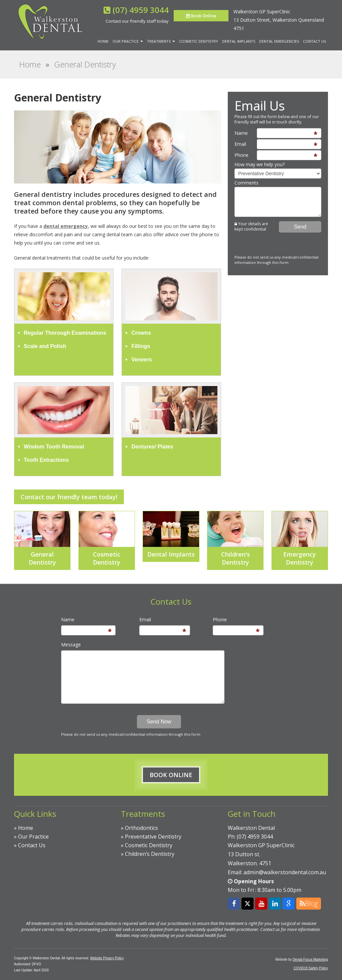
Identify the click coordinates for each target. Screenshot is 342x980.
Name (241, 133)
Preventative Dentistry (153, 837)
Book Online (201, 16)
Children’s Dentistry (150, 854)
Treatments (161, 41)
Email (240, 144)
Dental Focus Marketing (310, 959)
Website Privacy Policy (107, 958)
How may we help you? (260, 164)
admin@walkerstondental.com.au (285, 872)
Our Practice (128, 41)
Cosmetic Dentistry (199, 41)
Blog (309, 903)
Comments (246, 183)
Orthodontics (141, 828)
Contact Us (314, 41)
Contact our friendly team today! (69, 497)
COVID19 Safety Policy (311, 968)
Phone (241, 155)
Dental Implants (239, 41)
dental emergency (66, 226)
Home (103, 41)
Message (71, 644)
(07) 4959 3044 (141, 10)
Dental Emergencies (279, 41)
